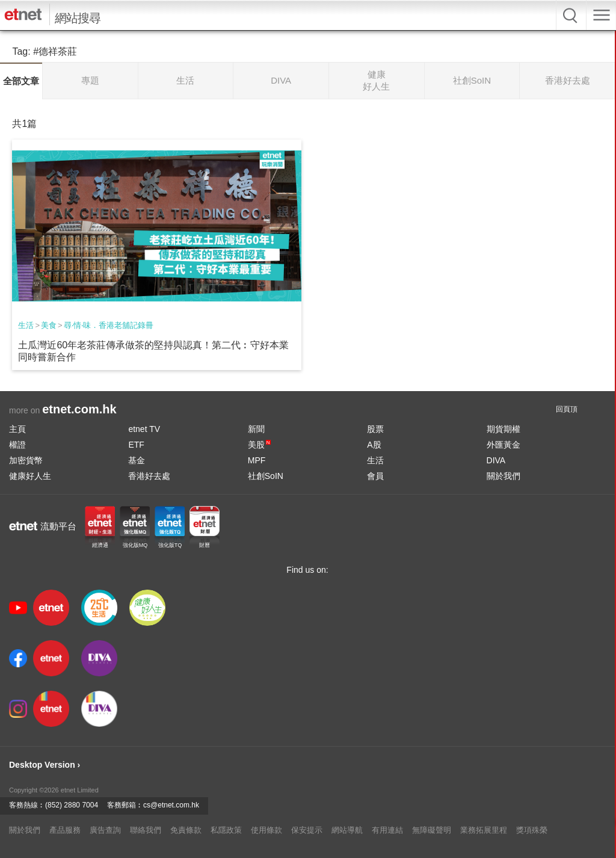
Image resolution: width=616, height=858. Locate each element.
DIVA (496, 460)
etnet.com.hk (79, 409)
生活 (26, 325)
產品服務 (65, 830)
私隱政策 (226, 830)
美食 (49, 325)
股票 (375, 429)
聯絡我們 (146, 830)
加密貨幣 (26, 460)
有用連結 (387, 830)
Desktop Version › (45, 765)
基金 (137, 460)
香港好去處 (149, 476)
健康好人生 (30, 476)
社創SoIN (266, 476)
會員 (375, 476)
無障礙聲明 (432, 830)
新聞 (256, 429)
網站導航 (347, 830)
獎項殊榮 (532, 830)
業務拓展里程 (484, 830)
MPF (257, 460)
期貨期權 (504, 429)
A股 (374, 445)
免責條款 (186, 830)
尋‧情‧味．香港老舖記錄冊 (109, 325)
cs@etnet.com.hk (171, 805)
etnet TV (144, 429)
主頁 (17, 429)
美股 (259, 445)
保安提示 (307, 830)
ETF (136, 445)
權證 (17, 445)
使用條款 (266, 830)
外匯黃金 (504, 445)
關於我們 (504, 476)
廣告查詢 (105, 830)
